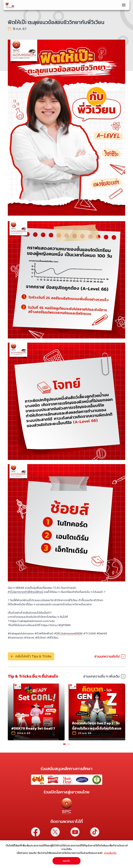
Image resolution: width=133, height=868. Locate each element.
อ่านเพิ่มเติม (110, 853)
